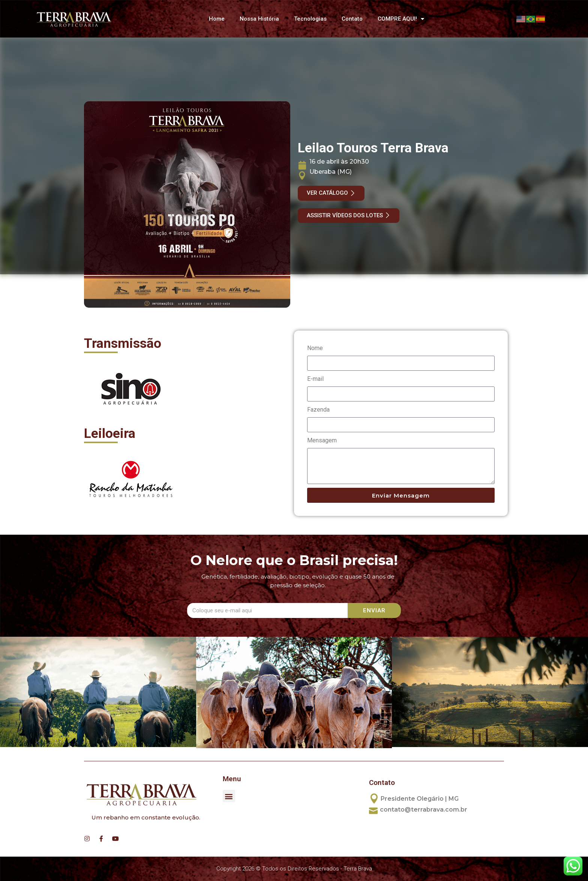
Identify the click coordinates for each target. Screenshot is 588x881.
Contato (352, 19)
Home (217, 19)
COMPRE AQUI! (401, 19)
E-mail (315, 379)
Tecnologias (310, 19)
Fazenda (318, 410)
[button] (229, 796)
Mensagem (322, 440)
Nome (315, 348)
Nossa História (259, 19)
